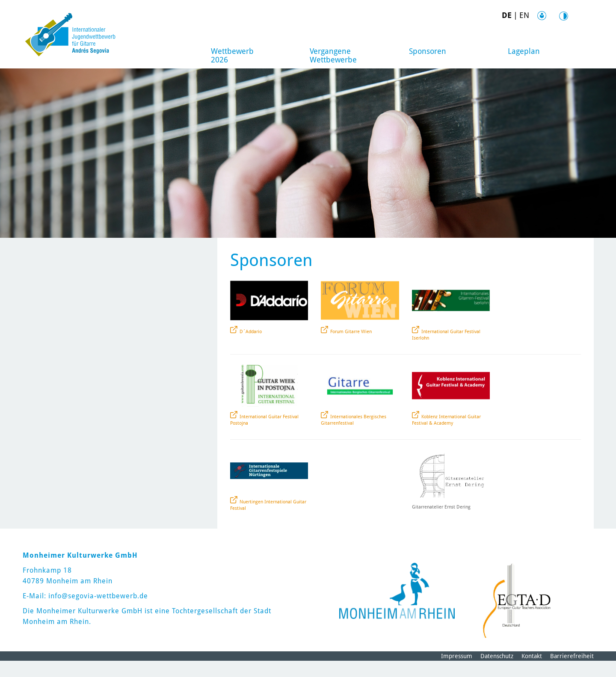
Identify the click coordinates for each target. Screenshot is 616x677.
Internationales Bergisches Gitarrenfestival (354, 436)
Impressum (457, 672)
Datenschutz (497, 672)
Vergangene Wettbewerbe (334, 55)
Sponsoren (428, 51)
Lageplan (523, 51)
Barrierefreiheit (572, 672)
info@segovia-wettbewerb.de (98, 612)
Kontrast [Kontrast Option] (552, 16)
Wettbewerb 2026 (234, 55)
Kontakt (532, 672)
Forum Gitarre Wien (351, 348)
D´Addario (251, 348)
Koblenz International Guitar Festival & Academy (446, 436)
